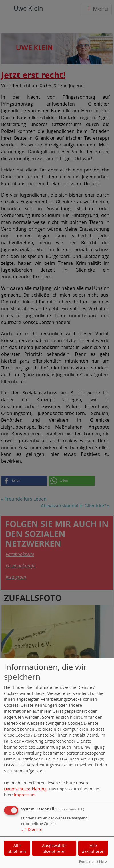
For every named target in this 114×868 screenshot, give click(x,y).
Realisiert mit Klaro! (93, 861)
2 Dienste (32, 829)
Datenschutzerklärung (25, 789)
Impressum (25, 795)
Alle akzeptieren (93, 848)
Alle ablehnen (17, 848)
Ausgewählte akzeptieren (54, 848)
